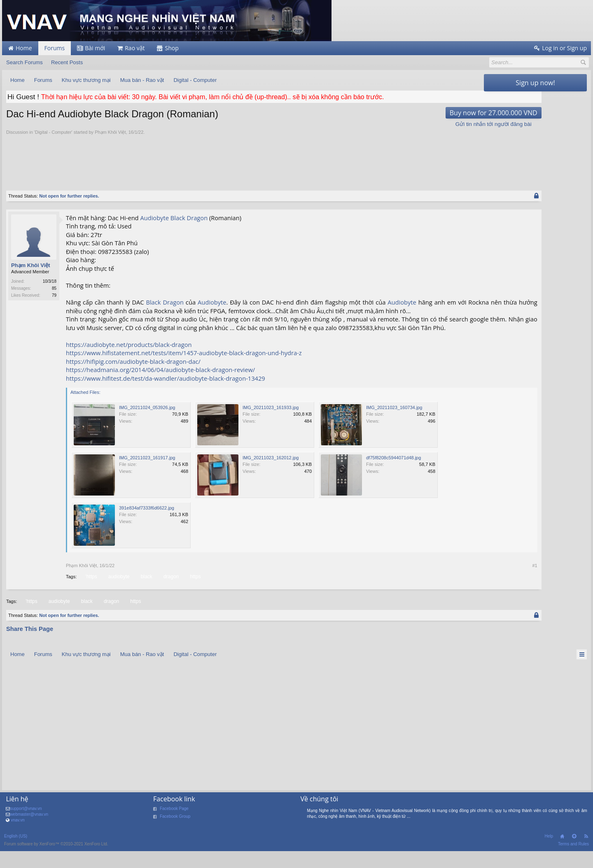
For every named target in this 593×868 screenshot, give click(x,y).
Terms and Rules (573, 861)
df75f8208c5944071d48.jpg (393, 475)
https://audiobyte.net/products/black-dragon (129, 361)
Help (549, 853)
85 (54, 288)
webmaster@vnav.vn (29, 831)
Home (562, 853)
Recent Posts (67, 62)
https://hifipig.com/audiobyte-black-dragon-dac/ (133, 378)
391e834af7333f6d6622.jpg (147, 525)
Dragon (197, 218)
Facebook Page (174, 825)
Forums (55, 48)
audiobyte (118, 593)
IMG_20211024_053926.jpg (147, 424)
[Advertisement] (243, 158)
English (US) (16, 853)
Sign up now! (535, 83)
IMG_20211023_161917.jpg (147, 475)
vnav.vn (18, 837)
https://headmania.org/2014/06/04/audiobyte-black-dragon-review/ (160, 386)
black (146, 593)
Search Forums (25, 62)
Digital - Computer (53, 132)
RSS (586, 853)
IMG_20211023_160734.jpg (394, 424)
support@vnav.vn (26, 825)
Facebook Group (175, 833)
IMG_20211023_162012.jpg (271, 475)
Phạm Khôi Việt (110, 132)
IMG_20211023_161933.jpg (271, 424)
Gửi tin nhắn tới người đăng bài (432, 124)
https (195, 593)
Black (178, 218)
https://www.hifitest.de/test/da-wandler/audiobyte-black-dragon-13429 (166, 395)
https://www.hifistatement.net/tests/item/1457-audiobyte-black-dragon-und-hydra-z (184, 370)
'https (90, 593)
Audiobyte (154, 218)
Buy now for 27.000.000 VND (432, 113)
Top (574, 853)
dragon (170, 593)
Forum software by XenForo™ (56, 861)
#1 (473, 582)
